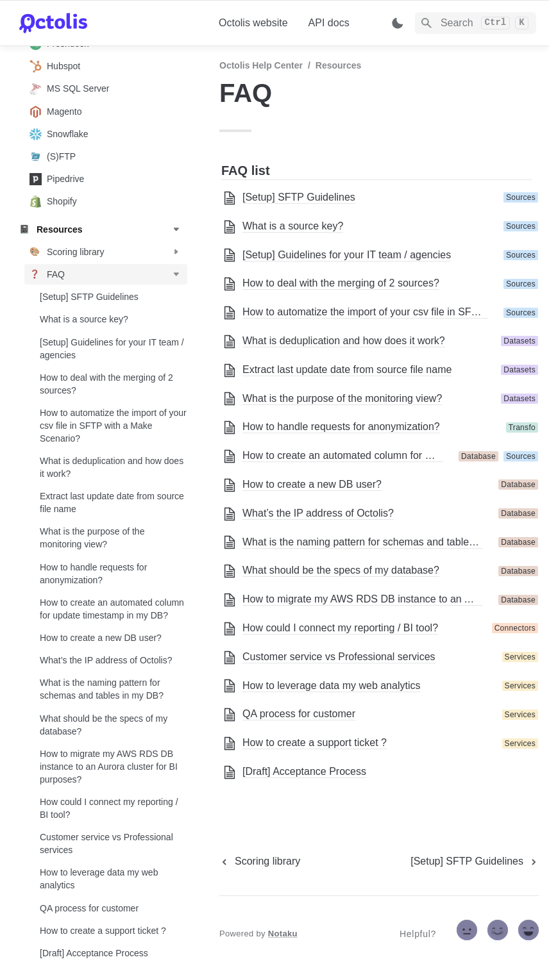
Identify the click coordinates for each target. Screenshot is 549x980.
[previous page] (260, 861)
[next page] (475, 861)
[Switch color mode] (398, 23)
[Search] (476, 23)
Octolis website (253, 23)
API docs (329, 23)
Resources (339, 65)
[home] (109, 23)
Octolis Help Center (261, 65)
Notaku (283, 934)
